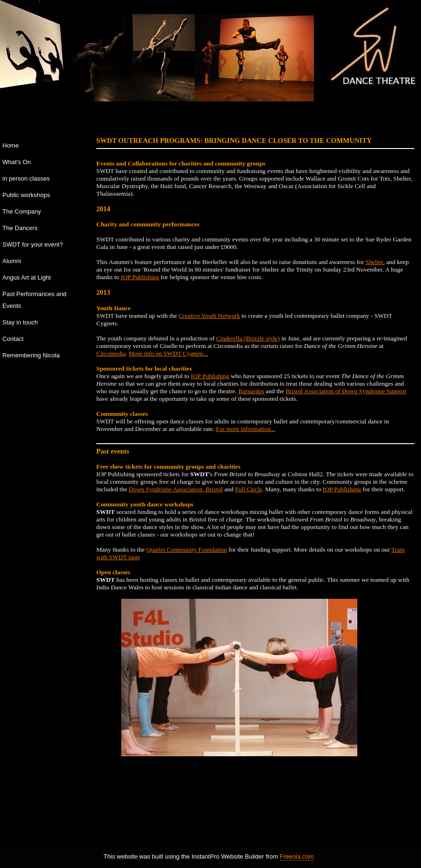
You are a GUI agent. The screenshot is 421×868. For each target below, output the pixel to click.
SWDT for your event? (33, 244)
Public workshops (26, 195)
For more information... (246, 429)
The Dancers (20, 228)
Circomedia (111, 353)
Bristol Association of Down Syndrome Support (346, 391)
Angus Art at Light (27, 277)
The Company (22, 211)
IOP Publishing (140, 277)
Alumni (12, 261)
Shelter (375, 262)
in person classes (26, 178)
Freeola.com (297, 856)
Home (11, 145)
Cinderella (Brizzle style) (248, 338)
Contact (13, 339)
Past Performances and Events (34, 300)
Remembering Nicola (31, 355)
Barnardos (251, 391)
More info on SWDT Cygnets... (168, 353)
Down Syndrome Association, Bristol (176, 489)
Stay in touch (20, 322)
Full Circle (248, 489)
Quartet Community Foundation (187, 550)
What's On (17, 162)
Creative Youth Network (209, 316)
